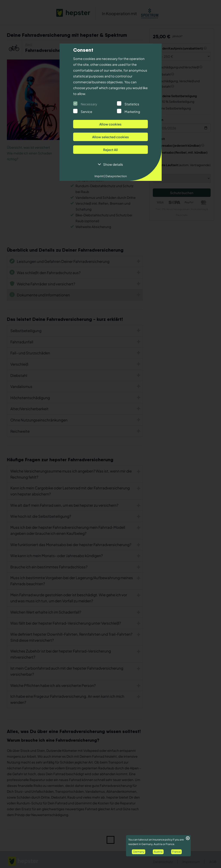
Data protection (116, 176)
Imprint (100, 176)
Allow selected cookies (110, 137)
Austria (158, 852)
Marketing (132, 112)
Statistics (132, 104)
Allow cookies (110, 124)
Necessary (89, 104)
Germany (139, 852)
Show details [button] (113, 164)
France (176, 852)
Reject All (110, 150)
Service (86, 112)
